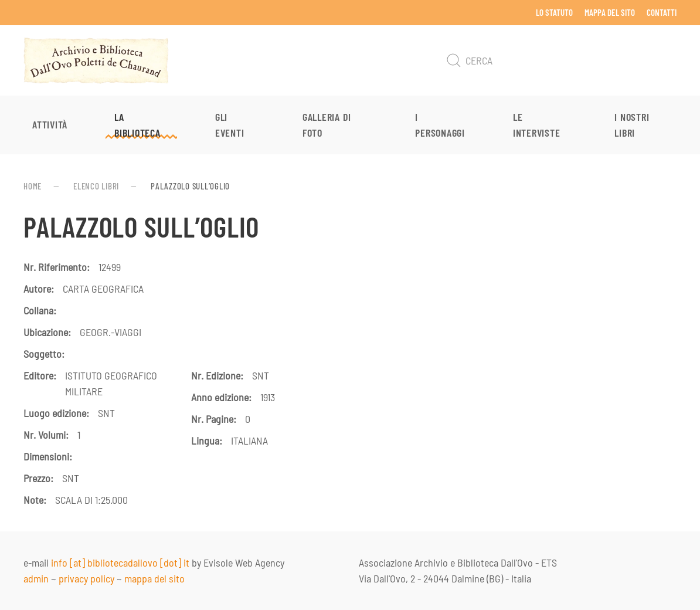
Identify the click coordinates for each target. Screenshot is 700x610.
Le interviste (537, 125)
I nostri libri (632, 125)
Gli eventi (230, 125)
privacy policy (86, 578)
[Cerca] (559, 60)
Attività (50, 124)
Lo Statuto (554, 12)
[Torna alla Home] (96, 60)
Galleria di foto (327, 125)
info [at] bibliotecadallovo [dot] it (120, 562)
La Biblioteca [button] (137, 125)
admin (36, 578)
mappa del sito (154, 578)
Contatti (662, 12)
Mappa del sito (610, 12)
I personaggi (440, 125)
